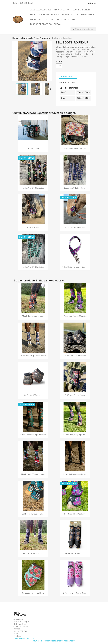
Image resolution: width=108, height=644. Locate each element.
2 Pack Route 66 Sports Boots (33, 474)
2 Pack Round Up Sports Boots (33, 356)
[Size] (59, 66)
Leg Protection (81, 10)
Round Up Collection (41, 19)
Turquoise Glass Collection (46, 24)
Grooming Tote (33, 148)
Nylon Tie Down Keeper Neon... (75, 267)
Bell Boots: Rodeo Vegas (75, 395)
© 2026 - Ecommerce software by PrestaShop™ (54, 641)
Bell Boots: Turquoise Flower (33, 593)
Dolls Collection (66, 19)
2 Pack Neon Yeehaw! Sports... (75, 316)
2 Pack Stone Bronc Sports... (33, 553)
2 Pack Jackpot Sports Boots (75, 593)
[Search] (83, 29)
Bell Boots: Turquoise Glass (33, 514)
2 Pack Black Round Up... (75, 553)
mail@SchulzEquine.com (24, 638)
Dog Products (70, 15)
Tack (33, 15)
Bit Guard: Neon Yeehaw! (75, 227)
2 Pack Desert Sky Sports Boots (33, 435)
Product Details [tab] (68, 76)
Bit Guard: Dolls (33, 227)
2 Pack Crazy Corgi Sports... (75, 435)
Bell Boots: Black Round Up (75, 356)
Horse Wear (87, 15)
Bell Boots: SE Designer (33, 395)
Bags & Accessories (41, 10)
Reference (64, 82)
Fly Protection (62, 10)
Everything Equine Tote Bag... (75, 148)
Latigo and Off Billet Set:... (33, 188)
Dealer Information (49, 15)
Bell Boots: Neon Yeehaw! (75, 514)
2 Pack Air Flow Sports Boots (75, 474)
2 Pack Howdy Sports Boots (33, 316)
